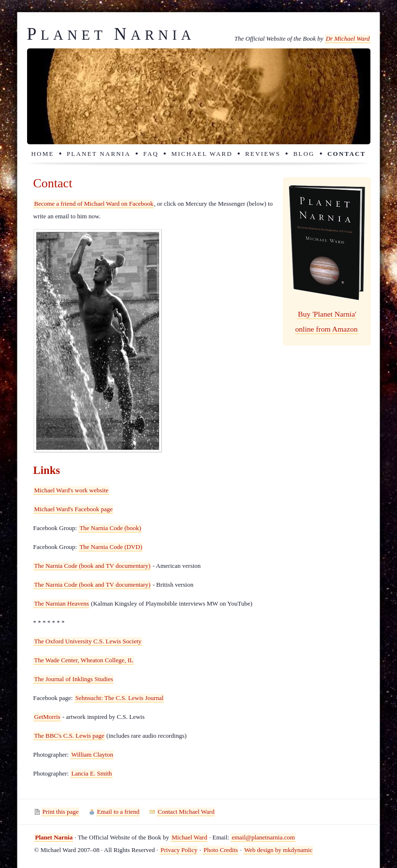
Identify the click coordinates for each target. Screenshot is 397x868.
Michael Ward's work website (72, 490)
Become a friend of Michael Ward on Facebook (94, 204)
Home (43, 154)
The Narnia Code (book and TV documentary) (93, 566)
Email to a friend (118, 812)
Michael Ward (202, 154)
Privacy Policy (179, 850)
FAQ (151, 154)
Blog (304, 154)
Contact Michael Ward (186, 812)
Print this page (61, 812)
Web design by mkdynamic (279, 850)
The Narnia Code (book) (110, 528)
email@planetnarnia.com (263, 837)
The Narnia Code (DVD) (111, 547)
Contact (347, 154)
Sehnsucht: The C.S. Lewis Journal (119, 698)
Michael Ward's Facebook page (74, 509)
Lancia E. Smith (91, 773)
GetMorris (47, 717)
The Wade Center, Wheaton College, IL (84, 660)
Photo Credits (221, 850)
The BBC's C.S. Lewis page (69, 736)
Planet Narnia (99, 154)
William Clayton (92, 754)
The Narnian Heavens (62, 603)
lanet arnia (111, 35)
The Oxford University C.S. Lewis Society (88, 641)
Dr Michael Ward (348, 38)
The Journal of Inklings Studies (74, 679)
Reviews (263, 154)
